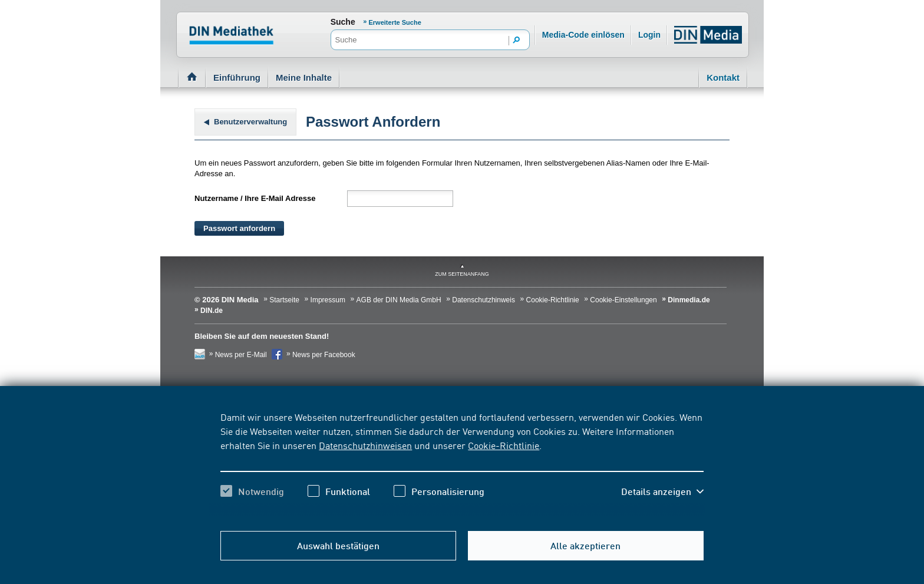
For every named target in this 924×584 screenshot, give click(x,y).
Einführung (237, 77)
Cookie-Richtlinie (504, 445)
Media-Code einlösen (583, 35)
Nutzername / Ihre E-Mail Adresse (255, 198)
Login (649, 35)
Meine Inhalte (304, 77)
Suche (343, 22)
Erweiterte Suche (395, 22)
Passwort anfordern (239, 228)
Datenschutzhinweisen (365, 445)
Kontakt (723, 77)
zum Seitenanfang (462, 274)
